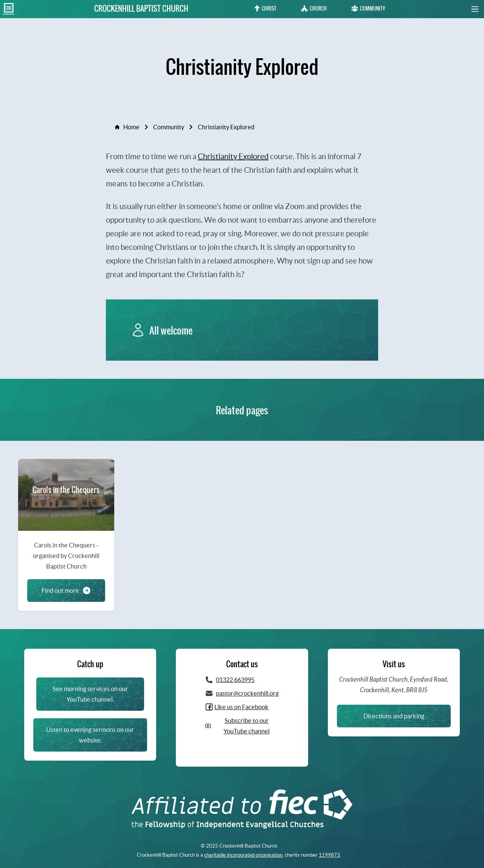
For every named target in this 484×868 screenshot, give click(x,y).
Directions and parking (394, 716)
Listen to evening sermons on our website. (90, 735)
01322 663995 (235, 680)
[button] (467, 9)
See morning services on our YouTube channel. (90, 694)
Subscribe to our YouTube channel (247, 726)
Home (127, 127)
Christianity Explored (233, 156)
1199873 (329, 855)
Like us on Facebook (241, 707)
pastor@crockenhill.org (247, 693)
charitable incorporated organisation (243, 855)
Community (169, 127)
